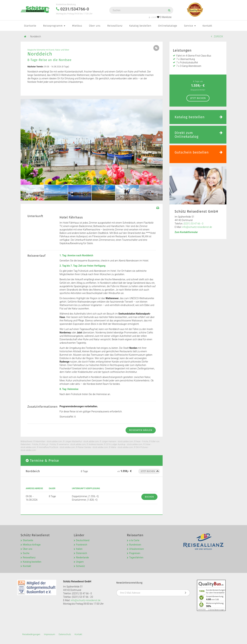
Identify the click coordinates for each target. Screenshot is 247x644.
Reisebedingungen (31, 634)
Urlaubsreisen (136, 549)
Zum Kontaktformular (186, 232)
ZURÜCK (217, 36)
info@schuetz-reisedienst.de (197, 227)
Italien (79, 549)
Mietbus (77, 26)
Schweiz (80, 566)
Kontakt (207, 26)
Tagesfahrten (136, 557)
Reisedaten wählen (141, 430)
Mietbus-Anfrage (32, 545)
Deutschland (83, 540)
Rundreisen (135, 545)
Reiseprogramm (54, 26)
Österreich (81, 553)
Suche (26, 553)
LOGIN (153, 17)
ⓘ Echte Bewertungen (216, 610)
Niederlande (82, 557)
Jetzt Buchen (198, 98)
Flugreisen (135, 553)
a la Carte (134, 540)
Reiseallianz (115, 26)
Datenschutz (65, 634)
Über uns (95, 26)
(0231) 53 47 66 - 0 (193, 224)
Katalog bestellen (140, 26)
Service (190, 26)
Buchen (149, 497)
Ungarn (80, 562)
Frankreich (82, 545)
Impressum (49, 634)
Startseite (30, 26)
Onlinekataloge (168, 26)
